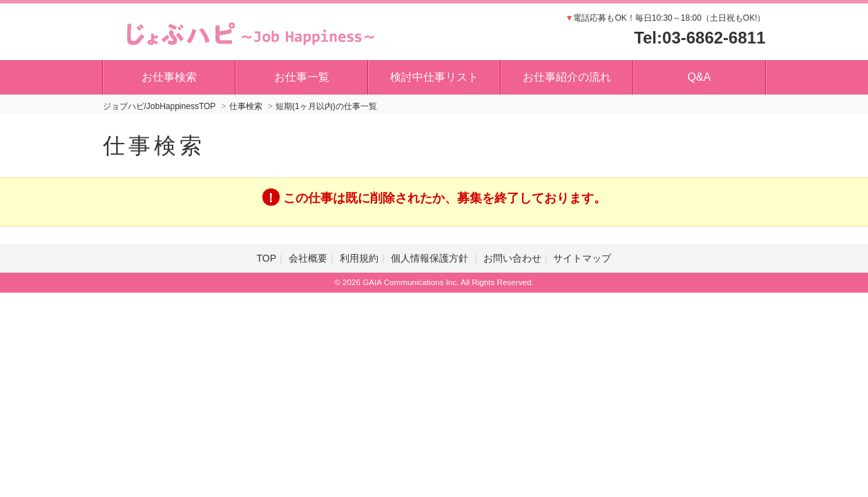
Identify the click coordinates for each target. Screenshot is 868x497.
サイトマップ (582, 258)
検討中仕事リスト (434, 77)
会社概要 (308, 258)
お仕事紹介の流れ (567, 77)
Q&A (700, 77)
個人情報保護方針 (431, 258)
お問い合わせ (512, 258)
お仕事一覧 (302, 77)
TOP (267, 258)
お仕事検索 (169, 77)
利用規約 (359, 258)
